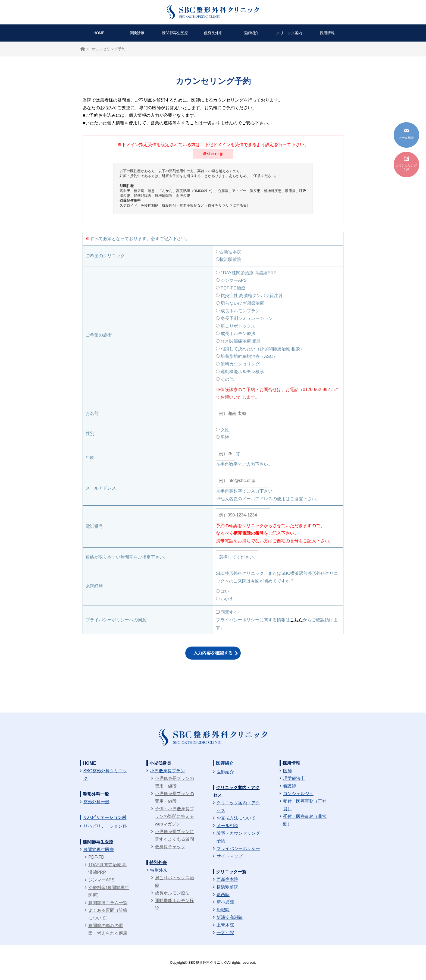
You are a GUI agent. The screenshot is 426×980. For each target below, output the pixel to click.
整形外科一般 (96, 794)
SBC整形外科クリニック (105, 775)
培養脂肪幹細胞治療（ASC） (247, 356)
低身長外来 (213, 33)
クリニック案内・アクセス (238, 807)
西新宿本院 (229, 252)
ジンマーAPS (231, 280)
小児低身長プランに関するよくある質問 (174, 835)
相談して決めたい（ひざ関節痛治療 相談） (260, 349)
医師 (287, 771)
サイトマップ (230, 856)
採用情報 (327, 33)
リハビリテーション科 (105, 817)
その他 (225, 379)
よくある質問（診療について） (108, 914)
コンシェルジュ (298, 794)
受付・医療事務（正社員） (305, 805)
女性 (223, 430)
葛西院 (223, 895)
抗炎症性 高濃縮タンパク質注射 (249, 296)
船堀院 (223, 910)
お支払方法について (236, 818)
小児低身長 (160, 763)
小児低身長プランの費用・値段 (174, 782)
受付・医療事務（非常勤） (305, 820)
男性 (223, 437)
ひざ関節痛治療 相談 (239, 341)
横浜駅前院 (229, 259)
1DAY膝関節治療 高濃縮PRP (246, 273)
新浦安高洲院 (230, 917)
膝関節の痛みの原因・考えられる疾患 (108, 929)
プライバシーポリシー (238, 848)
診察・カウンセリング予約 (238, 837)
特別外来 (158, 863)
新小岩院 (225, 902)
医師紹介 (251, 33)
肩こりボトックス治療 (174, 882)
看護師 (290, 786)
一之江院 (225, 933)
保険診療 (137, 33)
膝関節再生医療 (175, 33)
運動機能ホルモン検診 (240, 372)
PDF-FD (96, 857)
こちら (296, 620)
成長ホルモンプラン (238, 311)
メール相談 (227, 826)
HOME (99, 33)
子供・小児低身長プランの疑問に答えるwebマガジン (174, 816)
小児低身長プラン (167, 771)
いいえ (225, 599)
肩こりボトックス (236, 326)
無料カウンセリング (238, 364)
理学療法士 (294, 778)
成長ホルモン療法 (236, 334)
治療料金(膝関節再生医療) (109, 891)
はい (223, 591)
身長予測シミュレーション (244, 318)
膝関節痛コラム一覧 (108, 903)
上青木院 (225, 925)
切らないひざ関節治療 (240, 303)
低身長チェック (170, 847)
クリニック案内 (289, 33)
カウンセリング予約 (406, 163)
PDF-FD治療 (231, 288)
